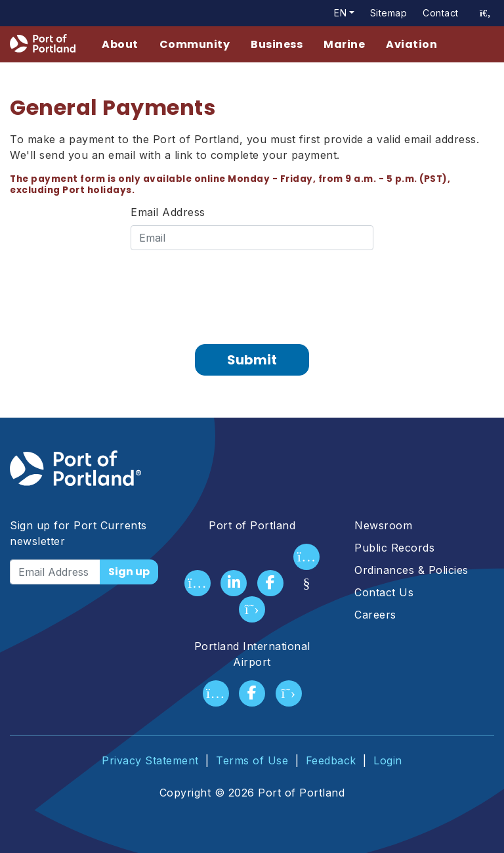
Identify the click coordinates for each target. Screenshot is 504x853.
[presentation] (252, 292)
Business (277, 44)
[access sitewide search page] (485, 13)
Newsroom (383, 525)
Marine (344, 44)
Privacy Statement (150, 760)
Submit (252, 360)
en (340, 13)
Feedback (331, 760)
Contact (441, 13)
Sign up (129, 572)
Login (388, 760)
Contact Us (384, 592)
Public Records (394, 548)
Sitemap (389, 13)
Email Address (168, 212)
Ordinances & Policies (411, 570)
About (120, 44)
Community (195, 44)
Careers (375, 615)
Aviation (411, 44)
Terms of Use (252, 760)
